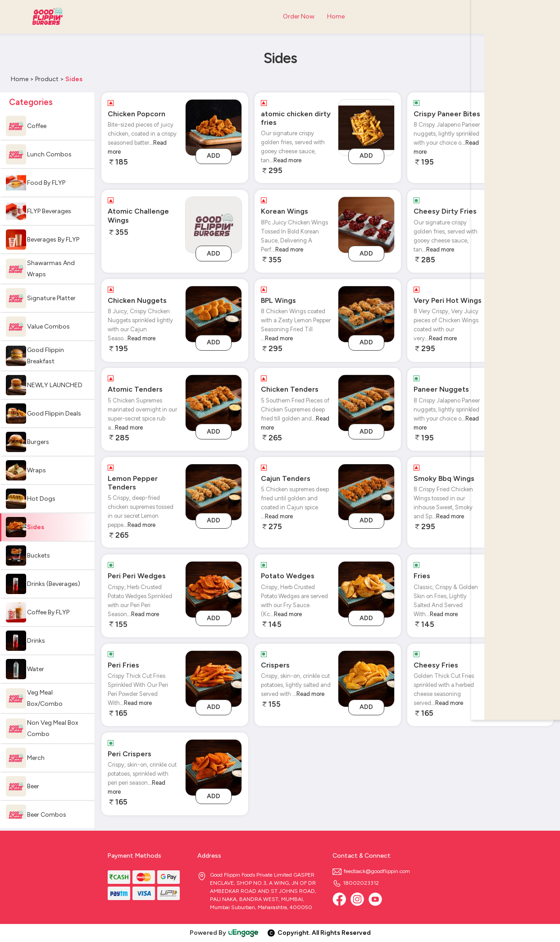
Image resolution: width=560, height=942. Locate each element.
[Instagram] (357, 899)
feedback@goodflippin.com (371, 871)
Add (214, 156)
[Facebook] (339, 899)
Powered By (224, 933)
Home (20, 79)
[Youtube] (375, 899)
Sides (74, 79)
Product (47, 79)
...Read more (285, 160)
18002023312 (356, 883)
